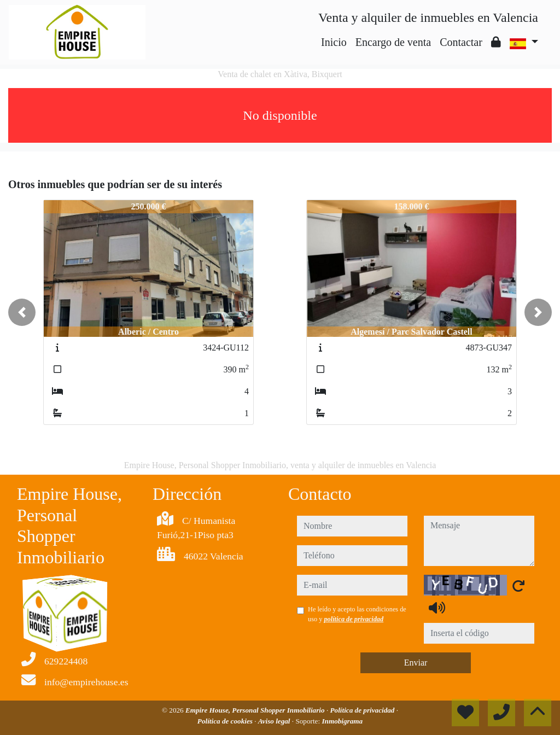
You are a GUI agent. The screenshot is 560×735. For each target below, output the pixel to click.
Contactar (461, 42)
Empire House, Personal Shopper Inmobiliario (256, 710)
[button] (22, 312)
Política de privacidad (363, 710)
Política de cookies (226, 721)
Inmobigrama (342, 721)
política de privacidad (354, 619)
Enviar (416, 663)
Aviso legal (275, 721)
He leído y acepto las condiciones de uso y (357, 614)
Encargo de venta (393, 42)
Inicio (334, 42)
